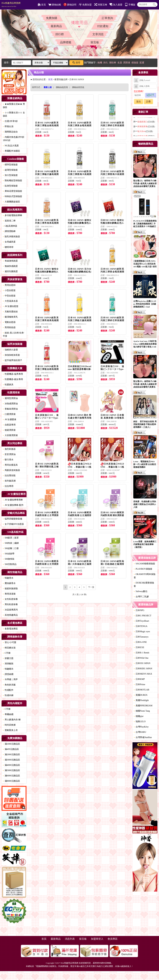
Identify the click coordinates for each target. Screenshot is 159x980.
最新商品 (56, 26)
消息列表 (70, 939)
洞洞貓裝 (8, 664)
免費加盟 (85, 5)
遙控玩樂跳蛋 (10, 271)
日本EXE (139, 647)
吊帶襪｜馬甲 (10, 679)
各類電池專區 (10, 629)
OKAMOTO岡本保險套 (145, 576)
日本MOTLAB (141, 690)
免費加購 (52, 18)
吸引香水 (8, 460)
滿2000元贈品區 (11, 754)
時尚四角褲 (9, 725)
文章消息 (98, 34)
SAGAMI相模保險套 (144, 564)
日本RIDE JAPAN (143, 669)
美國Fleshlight (141, 700)
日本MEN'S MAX (143, 674)
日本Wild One (141, 658)
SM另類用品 (10, 564)
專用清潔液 (9, 594)
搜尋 (76, 63)
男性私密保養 (10, 604)
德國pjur (139, 716)
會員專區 (113, 939)
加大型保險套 (10, 175)
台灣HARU (140, 732)
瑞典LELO (140, 721)
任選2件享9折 (10, 121)
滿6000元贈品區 (11, 776)
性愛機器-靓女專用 (13, 379)
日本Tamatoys (141, 637)
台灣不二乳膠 (141, 597)
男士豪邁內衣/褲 (12, 720)
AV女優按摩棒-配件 (13, 505)
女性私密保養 (10, 599)
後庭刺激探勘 (10, 589)
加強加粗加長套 (11, 355)
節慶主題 (8, 658)
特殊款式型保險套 (12, 196)
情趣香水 (8, 578)
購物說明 (70, 5)
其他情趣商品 (10, 615)
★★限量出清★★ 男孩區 (14, 106)
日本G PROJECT (143, 616)
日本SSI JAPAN (142, 663)
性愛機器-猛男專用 (13, 374)
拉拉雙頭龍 (9, 476)
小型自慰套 (9, 290)
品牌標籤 (66, 42)
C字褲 (7, 653)
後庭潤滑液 (9, 430)
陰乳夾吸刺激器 (11, 237)
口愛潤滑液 (9, 414)
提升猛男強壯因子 (12, 360)
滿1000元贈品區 (11, 744)
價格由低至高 (62, 87)
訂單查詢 (107, 18)
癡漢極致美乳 (10, 317)
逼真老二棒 (9, 221)
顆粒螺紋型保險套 (12, 181)
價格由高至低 (78, 87)
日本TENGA (141, 626)
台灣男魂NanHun (143, 737)
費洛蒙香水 (9, 583)
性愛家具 (8, 385)
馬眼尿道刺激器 (11, 470)
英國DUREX (141, 695)
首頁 (42, 5)
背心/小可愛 (10, 642)
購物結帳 (55, 5)
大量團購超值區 (11, 202)
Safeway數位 (141, 591)
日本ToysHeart (141, 621)
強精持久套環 (10, 350)
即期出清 (8, 126)
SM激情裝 (9, 559)
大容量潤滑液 (10, 435)
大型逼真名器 (10, 301)
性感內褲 (8, 695)
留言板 (95, 42)
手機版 (130, 5)
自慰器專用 (9, 425)
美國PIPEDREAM (143, 706)
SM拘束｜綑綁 (11, 543)
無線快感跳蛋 (10, 266)
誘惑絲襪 (8, 674)
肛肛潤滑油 (9, 454)
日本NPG (139, 610)
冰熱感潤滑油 (10, 404)
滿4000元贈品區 (11, 765)
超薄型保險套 (10, 170)
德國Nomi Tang (142, 711)
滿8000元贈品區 (11, 781)
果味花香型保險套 (12, 191)
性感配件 (8, 690)
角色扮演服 (9, 685)
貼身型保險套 (10, 186)
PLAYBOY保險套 (143, 569)
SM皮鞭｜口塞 (11, 548)
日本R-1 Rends (142, 653)
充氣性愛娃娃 (10, 312)
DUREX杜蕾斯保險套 (144, 584)
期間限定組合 (10, 132)
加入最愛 (116, 5)
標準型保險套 (10, 165)
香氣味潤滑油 (10, 409)
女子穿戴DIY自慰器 (13, 524)
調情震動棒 (9, 231)
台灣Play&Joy (141, 727)
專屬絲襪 (8, 714)
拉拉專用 (8, 486)
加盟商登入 (97, 939)
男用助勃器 (9, 327)
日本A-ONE (140, 642)
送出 (139, 102)
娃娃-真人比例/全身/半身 (13, 334)
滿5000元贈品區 (11, 770)
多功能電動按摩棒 (12, 215)
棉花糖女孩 (9, 648)
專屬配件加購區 (11, 151)
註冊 (148, 102)
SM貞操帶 (9, 554)
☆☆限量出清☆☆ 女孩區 (14, 114)
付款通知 (103, 26)
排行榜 (60, 34)
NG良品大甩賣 (11, 146)
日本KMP (139, 679)
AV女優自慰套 (11, 306)
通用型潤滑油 (10, 398)
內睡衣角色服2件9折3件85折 (14, 139)
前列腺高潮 (9, 481)
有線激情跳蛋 (10, 261)
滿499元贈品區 (11, 749)
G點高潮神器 (10, 226)
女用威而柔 (9, 242)
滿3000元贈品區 (11, 760)
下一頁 (91, 587)
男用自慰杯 (9, 285)
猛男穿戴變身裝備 (12, 519)
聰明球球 (8, 247)
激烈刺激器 (9, 449)
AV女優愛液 (10, 419)
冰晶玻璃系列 (10, 610)
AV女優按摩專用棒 (13, 500)
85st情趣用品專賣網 (11, 5)
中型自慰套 (9, 296)
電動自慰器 (9, 322)
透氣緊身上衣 (10, 730)
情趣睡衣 (8, 669)
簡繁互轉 (101, 5)
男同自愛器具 (10, 465)
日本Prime (139, 684)
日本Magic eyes (142, 632)
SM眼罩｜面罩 (11, 538)
